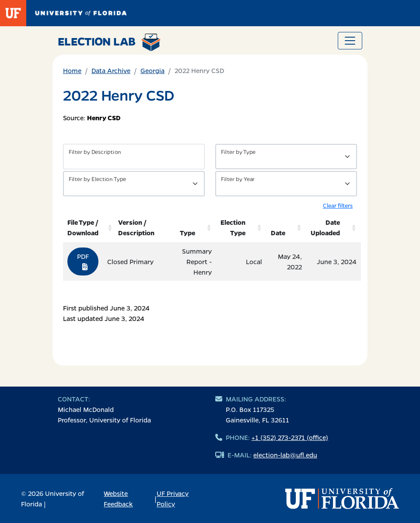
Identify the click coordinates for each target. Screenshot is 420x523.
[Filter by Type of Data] (286, 157)
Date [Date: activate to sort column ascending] (278, 233)
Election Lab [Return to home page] (109, 42)
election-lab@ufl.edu (285, 455)
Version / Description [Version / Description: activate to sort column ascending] (136, 227)
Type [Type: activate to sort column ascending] (187, 233)
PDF (83, 261)
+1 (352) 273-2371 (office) (290, 437)
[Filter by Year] (286, 184)
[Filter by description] (134, 157)
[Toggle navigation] (350, 41)
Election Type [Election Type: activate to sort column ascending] (233, 227)
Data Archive (111, 70)
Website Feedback (118, 499)
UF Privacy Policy (173, 499)
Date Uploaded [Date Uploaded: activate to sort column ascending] (325, 227)
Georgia (152, 70)
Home (72, 70)
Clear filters (338, 205)
